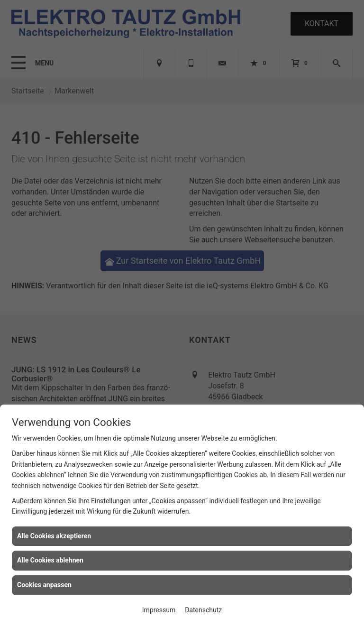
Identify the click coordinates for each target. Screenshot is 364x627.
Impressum (159, 610)
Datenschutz (203, 610)
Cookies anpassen (44, 585)
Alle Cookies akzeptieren (54, 536)
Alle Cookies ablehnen (50, 560)
